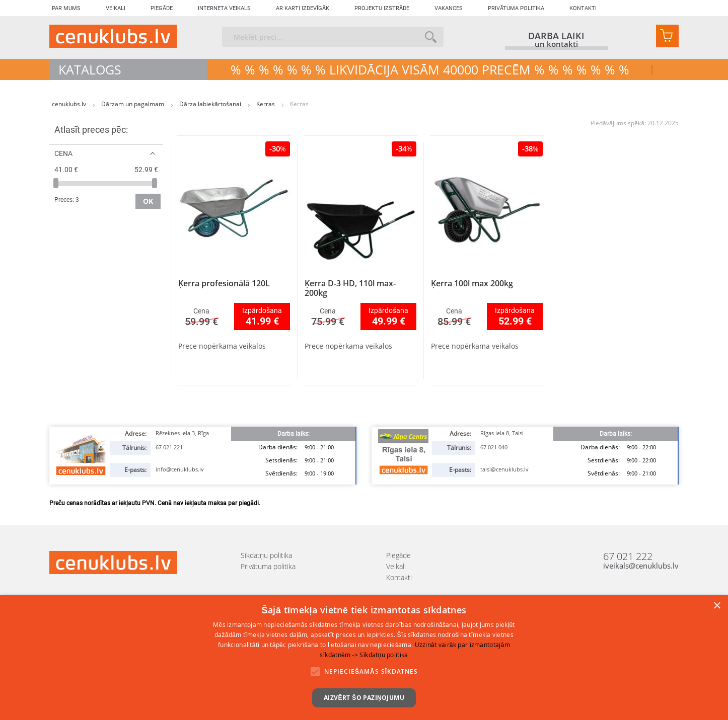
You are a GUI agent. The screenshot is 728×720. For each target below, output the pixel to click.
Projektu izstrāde (382, 8)
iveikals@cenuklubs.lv (641, 566)
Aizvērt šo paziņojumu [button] (364, 698)
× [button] (717, 606)
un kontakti (556, 45)
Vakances (449, 8)
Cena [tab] (63, 153)
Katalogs (90, 69)
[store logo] (113, 36)
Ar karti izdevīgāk (303, 8)
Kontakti (583, 8)
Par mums (66, 8)
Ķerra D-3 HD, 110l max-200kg (350, 288)
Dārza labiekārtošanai (211, 104)
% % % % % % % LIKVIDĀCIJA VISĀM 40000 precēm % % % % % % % (430, 69)
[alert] (364, 658)
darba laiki (556, 36)
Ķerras (266, 104)
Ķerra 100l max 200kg (472, 283)
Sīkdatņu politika (266, 555)
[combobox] (333, 37)
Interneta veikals (224, 8)
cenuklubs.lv (70, 104)
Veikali (116, 8)
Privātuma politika (516, 8)
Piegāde (162, 8)
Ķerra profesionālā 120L (224, 283)
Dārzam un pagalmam (133, 104)
